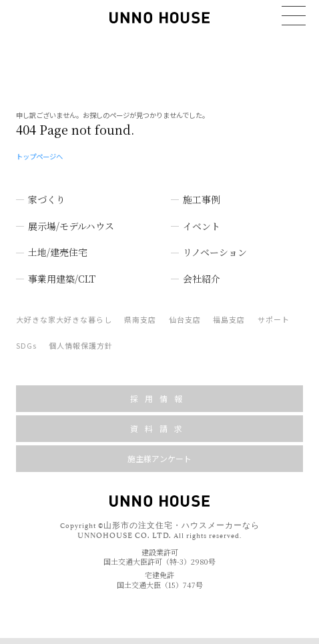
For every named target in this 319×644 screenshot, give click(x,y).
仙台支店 (185, 315)
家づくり (47, 195)
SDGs (26, 341)
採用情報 (159, 394)
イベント (202, 221)
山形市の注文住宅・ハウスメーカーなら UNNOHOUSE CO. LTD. (169, 526)
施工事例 (202, 195)
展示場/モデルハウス (71, 221)
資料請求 (159, 424)
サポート (274, 315)
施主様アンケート (159, 454)
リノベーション (215, 248)
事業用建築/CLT (62, 275)
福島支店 (229, 315)
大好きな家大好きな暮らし (64, 315)
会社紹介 (202, 275)
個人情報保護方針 (81, 341)
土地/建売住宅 (58, 248)
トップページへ (39, 152)
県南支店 (140, 315)
